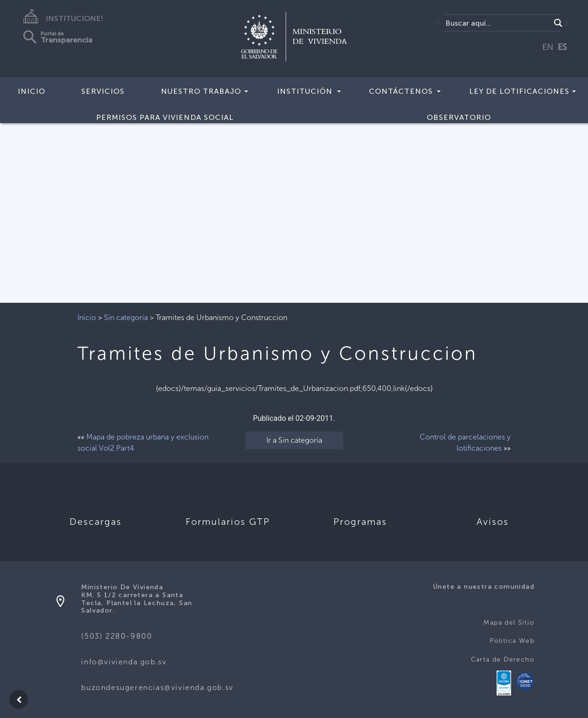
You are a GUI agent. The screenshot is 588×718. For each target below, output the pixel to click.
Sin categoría (126, 317)
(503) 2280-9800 (117, 636)
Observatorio (459, 117)
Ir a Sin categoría (294, 440)
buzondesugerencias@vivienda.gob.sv (157, 687)
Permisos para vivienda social (165, 117)
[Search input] (497, 23)
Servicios (103, 91)
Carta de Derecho (503, 659)
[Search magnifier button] (558, 23)
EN (548, 47)
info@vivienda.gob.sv (124, 662)
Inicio (31, 91)
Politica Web (512, 641)
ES (562, 47)
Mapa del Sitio (509, 623)
